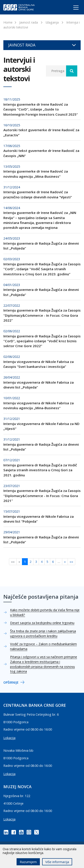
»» (71, 562)
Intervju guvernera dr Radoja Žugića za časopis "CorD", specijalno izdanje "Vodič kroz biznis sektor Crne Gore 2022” (42, 341)
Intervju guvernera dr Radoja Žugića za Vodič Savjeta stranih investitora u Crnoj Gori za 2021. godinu (40, 470)
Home (8, 22)
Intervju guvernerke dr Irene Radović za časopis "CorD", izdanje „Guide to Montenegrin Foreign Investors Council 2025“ (41, 109)
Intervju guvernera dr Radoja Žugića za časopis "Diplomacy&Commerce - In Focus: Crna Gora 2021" (42, 496)
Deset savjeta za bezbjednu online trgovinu (42, 623)
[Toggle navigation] (72, 8)
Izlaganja (52, 22)
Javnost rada (29, 22)
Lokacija (9, 738)
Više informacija (57, 862)
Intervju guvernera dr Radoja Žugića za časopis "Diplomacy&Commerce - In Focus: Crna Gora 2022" (42, 315)
